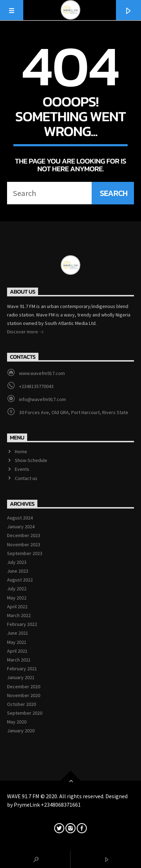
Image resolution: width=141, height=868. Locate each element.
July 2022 (17, 589)
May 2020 (17, 722)
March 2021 (19, 660)
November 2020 (24, 695)
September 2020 (25, 713)
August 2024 (20, 518)
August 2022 (20, 580)
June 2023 (18, 571)
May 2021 (17, 642)
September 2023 (25, 553)
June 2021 (18, 633)
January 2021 (21, 677)
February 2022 (22, 624)
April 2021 (17, 651)
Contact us (26, 478)
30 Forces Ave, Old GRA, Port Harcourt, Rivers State (74, 412)
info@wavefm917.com (42, 399)
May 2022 (17, 598)
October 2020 (22, 704)
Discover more (26, 332)
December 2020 (24, 687)
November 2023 (24, 544)
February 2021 (22, 669)
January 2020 (21, 731)
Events (22, 469)
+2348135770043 (36, 386)
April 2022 (17, 607)
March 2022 (19, 615)
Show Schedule (31, 460)
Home (21, 451)
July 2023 (17, 562)
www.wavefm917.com (42, 373)
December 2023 (24, 535)
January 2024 (21, 527)
